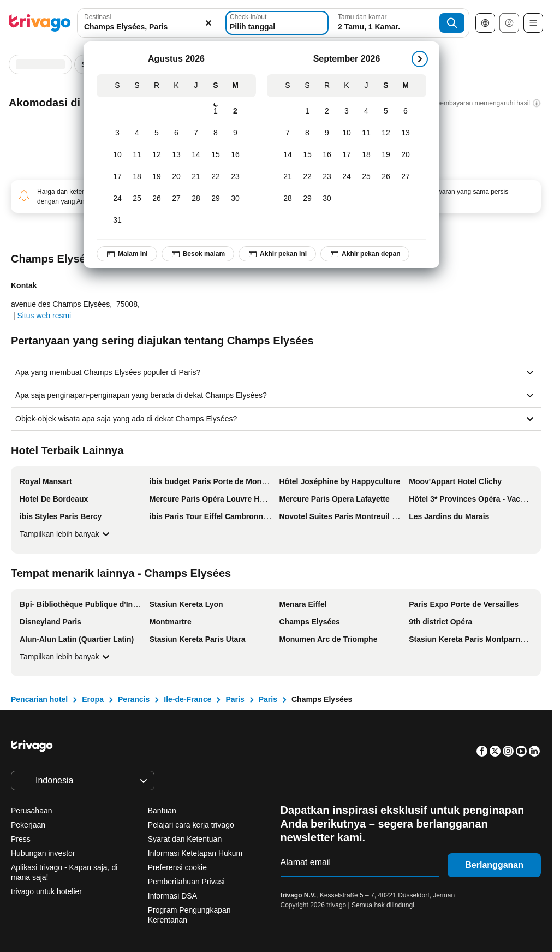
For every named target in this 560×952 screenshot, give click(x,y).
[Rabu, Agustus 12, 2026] (157, 155)
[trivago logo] (40, 23)
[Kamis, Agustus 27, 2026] (176, 199)
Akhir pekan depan (365, 254)
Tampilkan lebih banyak (66, 534)
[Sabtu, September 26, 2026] (386, 177)
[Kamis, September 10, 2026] (347, 133)
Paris (235, 699)
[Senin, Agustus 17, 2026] (117, 177)
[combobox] (150, 23)
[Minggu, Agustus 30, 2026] (235, 199)
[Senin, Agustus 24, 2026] (117, 199)
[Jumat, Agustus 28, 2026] (196, 199)
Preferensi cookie (178, 867)
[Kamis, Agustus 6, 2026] (176, 133)
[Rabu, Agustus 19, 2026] (157, 177)
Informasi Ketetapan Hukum (195, 853)
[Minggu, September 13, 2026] (406, 133)
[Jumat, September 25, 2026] (366, 177)
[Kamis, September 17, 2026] (347, 155)
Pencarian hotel (39, 699)
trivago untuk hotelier (46, 891)
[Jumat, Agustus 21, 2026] (196, 177)
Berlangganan (494, 865)
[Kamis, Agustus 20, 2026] (176, 177)
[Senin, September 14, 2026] (288, 155)
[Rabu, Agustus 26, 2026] (157, 199)
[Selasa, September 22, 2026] (307, 177)
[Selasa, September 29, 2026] (307, 199)
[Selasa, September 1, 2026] (307, 111)
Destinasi (97, 17)
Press (21, 839)
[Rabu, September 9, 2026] (327, 133)
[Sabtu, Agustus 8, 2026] (216, 133)
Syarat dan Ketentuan (185, 839)
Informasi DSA (172, 896)
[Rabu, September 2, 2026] (327, 111)
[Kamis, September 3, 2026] (347, 111)
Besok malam (198, 254)
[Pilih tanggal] (277, 23)
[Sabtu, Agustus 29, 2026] (216, 199)
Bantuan (162, 811)
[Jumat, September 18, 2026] (366, 155)
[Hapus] (208, 23)
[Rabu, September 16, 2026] (327, 155)
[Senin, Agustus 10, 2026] (117, 155)
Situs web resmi (44, 316)
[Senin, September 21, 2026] (288, 177)
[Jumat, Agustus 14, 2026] (196, 155)
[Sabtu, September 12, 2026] (386, 133)
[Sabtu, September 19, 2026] (386, 155)
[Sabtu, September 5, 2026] (386, 111)
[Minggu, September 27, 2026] (406, 177)
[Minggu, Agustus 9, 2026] (235, 133)
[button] (150, 23)
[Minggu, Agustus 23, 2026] (235, 177)
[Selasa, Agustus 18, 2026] (137, 177)
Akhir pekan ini (277, 254)
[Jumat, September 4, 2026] (366, 111)
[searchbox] (150, 27)
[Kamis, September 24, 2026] (347, 177)
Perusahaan (32, 811)
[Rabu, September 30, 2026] (327, 199)
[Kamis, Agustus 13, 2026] (176, 155)
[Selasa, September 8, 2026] (307, 133)
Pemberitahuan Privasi (186, 882)
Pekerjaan (28, 825)
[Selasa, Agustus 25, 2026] (137, 199)
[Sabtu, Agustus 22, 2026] (216, 177)
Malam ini (127, 254)
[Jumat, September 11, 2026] (366, 133)
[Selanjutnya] (420, 59)
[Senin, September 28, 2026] (288, 199)
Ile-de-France (187, 699)
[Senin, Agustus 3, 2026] (117, 133)
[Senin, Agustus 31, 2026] (117, 221)
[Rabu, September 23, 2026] (327, 177)
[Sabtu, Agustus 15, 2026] (216, 155)
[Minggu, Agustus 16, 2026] (235, 155)
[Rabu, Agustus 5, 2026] (157, 133)
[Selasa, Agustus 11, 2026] (137, 155)
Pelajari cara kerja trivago (191, 825)
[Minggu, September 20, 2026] (406, 155)
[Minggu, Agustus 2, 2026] (235, 111)
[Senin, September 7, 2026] (288, 133)
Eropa (93, 699)
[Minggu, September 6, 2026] (406, 111)
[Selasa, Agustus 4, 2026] (137, 133)
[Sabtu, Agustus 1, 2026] (216, 111)
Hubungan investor (43, 853)
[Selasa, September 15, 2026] (307, 155)
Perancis (134, 699)
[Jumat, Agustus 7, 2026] (196, 133)
